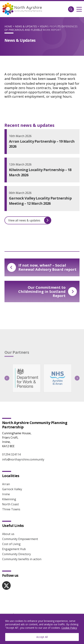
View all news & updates (30, 220)
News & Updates (26, 26)
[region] (42, 629)
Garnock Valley (12, 489)
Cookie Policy (69, 628)
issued (51, 79)
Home (8, 26)
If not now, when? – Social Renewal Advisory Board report (42, 267)
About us (8, 534)
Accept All (42, 637)
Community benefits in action (22, 559)
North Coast (10, 504)
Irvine (6, 494)
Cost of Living (11, 544)
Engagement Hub (14, 549)
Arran (6, 484)
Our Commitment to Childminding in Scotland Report (48, 292)
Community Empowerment (20, 539)
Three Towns (11, 509)
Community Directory (16, 554)
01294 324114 (11, 454)
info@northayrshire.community (23, 459)
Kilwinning (9, 499)
